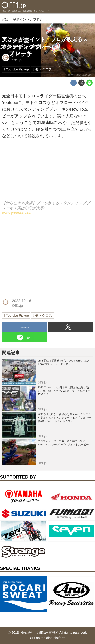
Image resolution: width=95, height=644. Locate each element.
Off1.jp (17, 60)
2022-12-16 (20, 56)
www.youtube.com (81, 75)
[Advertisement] (22, 240)
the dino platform (53, 638)
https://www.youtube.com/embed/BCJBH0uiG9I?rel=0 (47, 173)
